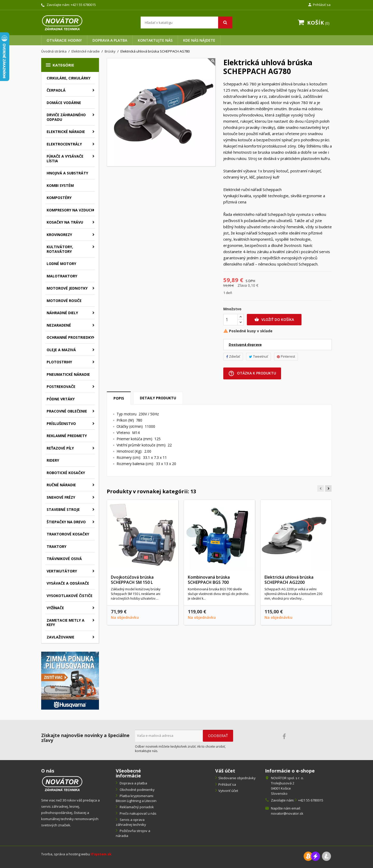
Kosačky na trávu (65, 222)
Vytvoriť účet (228, 791)
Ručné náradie (61, 485)
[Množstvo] (231, 320)
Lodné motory (61, 264)
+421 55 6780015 (83, 5)
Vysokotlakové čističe (70, 596)
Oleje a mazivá (61, 350)
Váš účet (225, 771)
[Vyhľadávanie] (187, 23)
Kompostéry (59, 198)
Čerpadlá (56, 90)
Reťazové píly (60, 448)
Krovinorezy (59, 235)
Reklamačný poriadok (136, 807)
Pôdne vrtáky (61, 399)
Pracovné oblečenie (67, 411)
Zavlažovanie (60, 637)
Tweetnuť (259, 356)
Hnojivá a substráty (67, 173)
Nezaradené (59, 325)
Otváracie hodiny (64, 40)
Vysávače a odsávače (68, 583)
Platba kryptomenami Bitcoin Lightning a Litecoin (136, 798)
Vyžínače (55, 608)
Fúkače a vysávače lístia (65, 159)
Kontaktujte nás (155, 40)
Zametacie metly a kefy (66, 623)
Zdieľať (233, 356)
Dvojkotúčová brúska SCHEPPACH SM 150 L (132, 580)
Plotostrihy (59, 362)
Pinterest (286, 356)
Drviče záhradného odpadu (66, 117)
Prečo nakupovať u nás (138, 813)
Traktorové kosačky (68, 534)
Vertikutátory (62, 571)
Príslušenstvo (61, 424)
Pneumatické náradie (68, 374)
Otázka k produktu (252, 373)
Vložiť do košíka (274, 320)
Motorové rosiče (64, 301)
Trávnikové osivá (64, 559)
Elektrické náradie (66, 132)
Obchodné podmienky (137, 790)
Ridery (53, 460)
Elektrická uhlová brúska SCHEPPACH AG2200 (289, 580)
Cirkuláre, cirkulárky (69, 78)
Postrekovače (61, 387)
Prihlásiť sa (227, 784)
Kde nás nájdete (199, 40)
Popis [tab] (119, 398)
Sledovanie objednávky (237, 778)
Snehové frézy (61, 497)
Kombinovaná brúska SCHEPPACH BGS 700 (209, 580)
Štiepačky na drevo (66, 522)
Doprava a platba (110, 40)
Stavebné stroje (63, 509)
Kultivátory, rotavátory (60, 249)
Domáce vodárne (64, 103)
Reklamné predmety (67, 436)
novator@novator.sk (287, 813)
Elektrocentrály (64, 144)
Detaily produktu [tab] (158, 398)
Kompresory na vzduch (70, 210)
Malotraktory (62, 276)
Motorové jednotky (67, 288)
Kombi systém (60, 185)
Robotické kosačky (66, 473)
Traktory (56, 546)
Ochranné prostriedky (70, 337)
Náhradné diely (62, 313)
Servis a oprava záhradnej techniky (131, 822)
